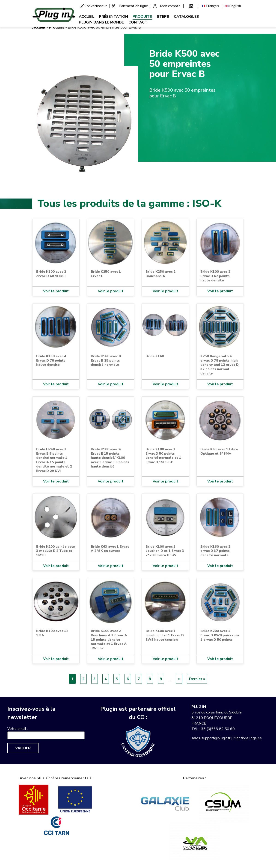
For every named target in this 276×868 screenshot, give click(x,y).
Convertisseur (96, 6)
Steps (163, 17)
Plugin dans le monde (101, 22)
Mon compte (170, 6)
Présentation (113, 17)
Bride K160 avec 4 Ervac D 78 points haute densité (51, 360)
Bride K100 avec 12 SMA (52, 633)
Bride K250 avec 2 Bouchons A (160, 274)
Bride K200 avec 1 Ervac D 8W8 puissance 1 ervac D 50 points (220, 635)
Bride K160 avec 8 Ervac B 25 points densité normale (106, 360)
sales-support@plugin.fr (211, 738)
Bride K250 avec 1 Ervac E (106, 274)
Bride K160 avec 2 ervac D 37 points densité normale (215, 551)
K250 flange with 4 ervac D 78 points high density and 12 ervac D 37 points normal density (220, 365)
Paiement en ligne (133, 6)
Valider (23, 748)
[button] (85, 118)
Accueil (87, 17)
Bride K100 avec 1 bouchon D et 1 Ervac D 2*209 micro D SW (165, 551)
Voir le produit (56, 291)
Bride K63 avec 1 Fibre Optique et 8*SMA (219, 451)
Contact (138, 22)
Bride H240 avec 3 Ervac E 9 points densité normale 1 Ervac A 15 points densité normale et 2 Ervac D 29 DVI (54, 460)
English (235, 6)
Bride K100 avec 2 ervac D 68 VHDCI (51, 274)
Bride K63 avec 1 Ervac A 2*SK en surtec (110, 549)
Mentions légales (248, 738)
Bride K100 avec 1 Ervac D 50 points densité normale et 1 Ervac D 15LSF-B (163, 456)
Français (213, 6)
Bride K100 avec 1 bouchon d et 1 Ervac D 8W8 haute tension (165, 635)
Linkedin (191, 6)
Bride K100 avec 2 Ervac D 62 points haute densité (215, 276)
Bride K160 (155, 356)
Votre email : (18, 729)
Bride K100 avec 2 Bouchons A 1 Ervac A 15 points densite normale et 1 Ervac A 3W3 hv (109, 639)
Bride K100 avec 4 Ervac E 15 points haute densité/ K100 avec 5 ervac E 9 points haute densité (110, 458)
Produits (142, 17)
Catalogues (186, 17)
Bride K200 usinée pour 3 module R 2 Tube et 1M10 (56, 551)
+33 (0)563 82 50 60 (217, 729)
